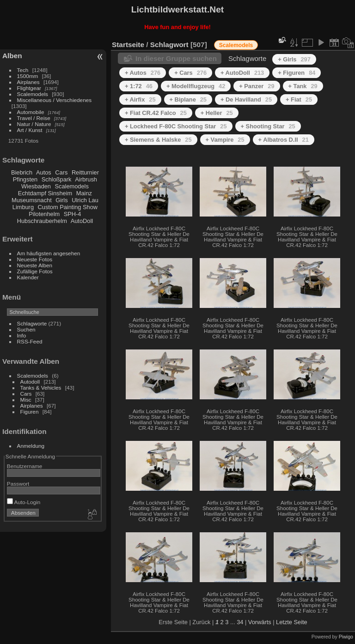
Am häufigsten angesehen (49, 253)
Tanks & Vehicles (41, 388)
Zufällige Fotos (35, 271)
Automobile (31, 112)
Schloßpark (57, 179)
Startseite (128, 45)
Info (22, 335)
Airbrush (86, 179)
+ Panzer (257, 86)
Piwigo (346, 637)
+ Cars (190, 73)
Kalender (28, 277)
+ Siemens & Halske (158, 140)
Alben (12, 56)
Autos (44, 172)
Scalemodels (33, 94)
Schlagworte (32, 323)
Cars (61, 172)
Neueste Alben (35, 265)
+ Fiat (299, 99)
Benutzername (25, 466)
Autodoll (30, 382)
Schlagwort (169, 45)
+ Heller (217, 113)
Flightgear (29, 88)
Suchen (26, 329)
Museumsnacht (32, 200)
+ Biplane (188, 99)
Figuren (30, 412)
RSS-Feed (30, 341)
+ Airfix (140, 99)
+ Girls (294, 59)
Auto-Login (24, 502)
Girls (61, 200)
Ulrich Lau (85, 200)
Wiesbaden (36, 186)
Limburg (23, 207)
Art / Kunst (30, 130)
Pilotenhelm (44, 214)
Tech (23, 70)
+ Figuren (297, 73)
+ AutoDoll (242, 73)
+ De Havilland (246, 99)
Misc (26, 400)
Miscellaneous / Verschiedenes (55, 100)
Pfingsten (25, 179)
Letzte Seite (292, 622)
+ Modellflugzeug (196, 86)
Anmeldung (31, 446)
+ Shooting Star (268, 126)
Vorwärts (260, 622)
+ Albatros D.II (284, 140)
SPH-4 (73, 214)
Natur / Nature (34, 124)
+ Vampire (225, 140)
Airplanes (28, 82)
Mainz (84, 193)
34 (240, 622)
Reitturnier (85, 172)
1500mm (28, 76)
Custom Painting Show (68, 207)
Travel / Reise (34, 118)
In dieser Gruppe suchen (176, 58)
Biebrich (22, 172)
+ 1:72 (139, 86)
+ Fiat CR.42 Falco (156, 113)
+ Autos (143, 73)
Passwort (18, 484)
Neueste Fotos (35, 259)
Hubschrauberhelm (42, 221)
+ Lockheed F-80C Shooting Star (176, 126)
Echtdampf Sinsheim (45, 193)
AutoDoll (82, 221)
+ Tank (303, 86)
